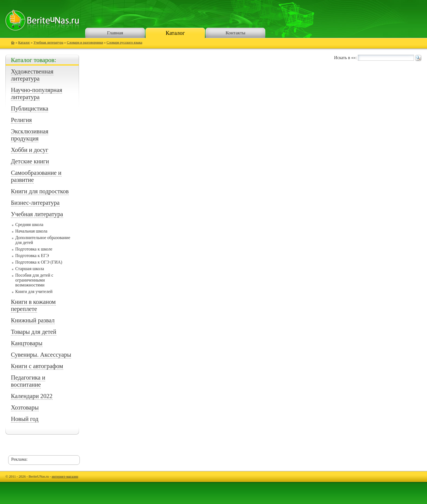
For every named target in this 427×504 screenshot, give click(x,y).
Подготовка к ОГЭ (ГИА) (39, 262)
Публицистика (30, 109)
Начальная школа (31, 231)
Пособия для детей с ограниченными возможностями (34, 280)
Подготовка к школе (34, 249)
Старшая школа (30, 269)
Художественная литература (32, 75)
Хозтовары (25, 407)
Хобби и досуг (30, 150)
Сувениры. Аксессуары (41, 355)
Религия (21, 120)
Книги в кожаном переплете (33, 305)
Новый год (25, 419)
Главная (115, 33)
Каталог (175, 33)
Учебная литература (48, 42)
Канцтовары (27, 343)
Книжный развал (33, 320)
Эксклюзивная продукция (30, 135)
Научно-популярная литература (36, 94)
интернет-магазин (65, 476)
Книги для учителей (34, 291)
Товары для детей (34, 332)
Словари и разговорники (85, 42)
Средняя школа (29, 224)
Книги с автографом (37, 366)
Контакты (235, 33)
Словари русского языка (124, 42)
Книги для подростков (40, 191)
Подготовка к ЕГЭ (32, 256)
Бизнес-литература (35, 203)
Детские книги (30, 161)
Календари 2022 (32, 396)
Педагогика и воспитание (28, 381)
